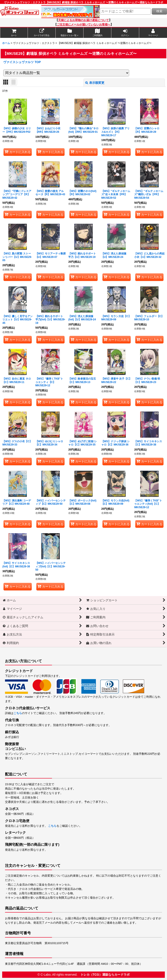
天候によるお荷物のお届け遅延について (83, 20)
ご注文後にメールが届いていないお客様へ (84, 25)
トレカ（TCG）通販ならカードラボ (105, 975)
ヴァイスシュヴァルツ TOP (22, 62)
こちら (18, 713)
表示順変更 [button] (95, 83)
